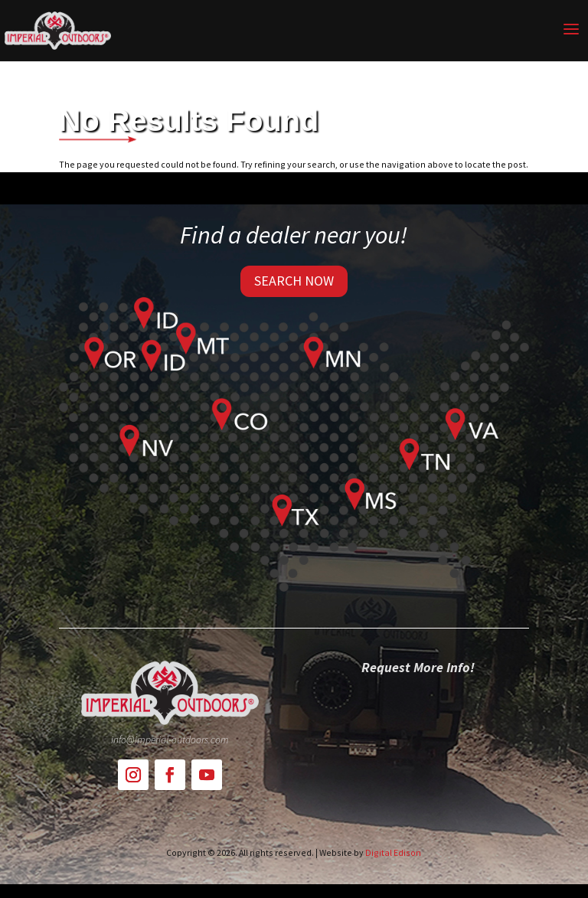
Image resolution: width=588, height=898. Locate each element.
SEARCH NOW (294, 281)
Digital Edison (393, 852)
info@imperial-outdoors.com (170, 740)
